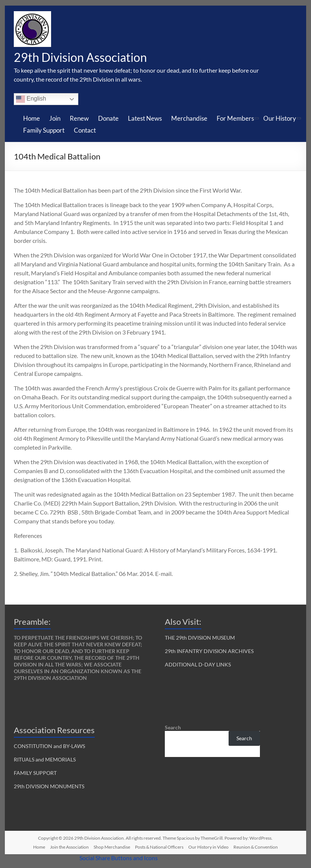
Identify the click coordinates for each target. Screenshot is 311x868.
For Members (235, 119)
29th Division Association (88, 57)
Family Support (44, 131)
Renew (79, 119)
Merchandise (189, 119)
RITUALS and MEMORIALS (45, 760)
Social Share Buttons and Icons (119, 859)
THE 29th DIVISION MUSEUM (200, 638)
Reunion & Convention (256, 848)
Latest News (145, 119)
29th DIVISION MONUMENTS (49, 787)
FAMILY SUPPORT (35, 774)
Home (32, 119)
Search (173, 728)
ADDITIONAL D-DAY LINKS (198, 665)
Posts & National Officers (159, 848)
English (31, 100)
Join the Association (69, 848)
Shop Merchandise (112, 848)
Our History (280, 119)
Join (55, 119)
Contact (85, 131)
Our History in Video (208, 848)
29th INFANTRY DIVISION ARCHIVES (209, 652)
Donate (108, 119)
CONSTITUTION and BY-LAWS (49, 747)
